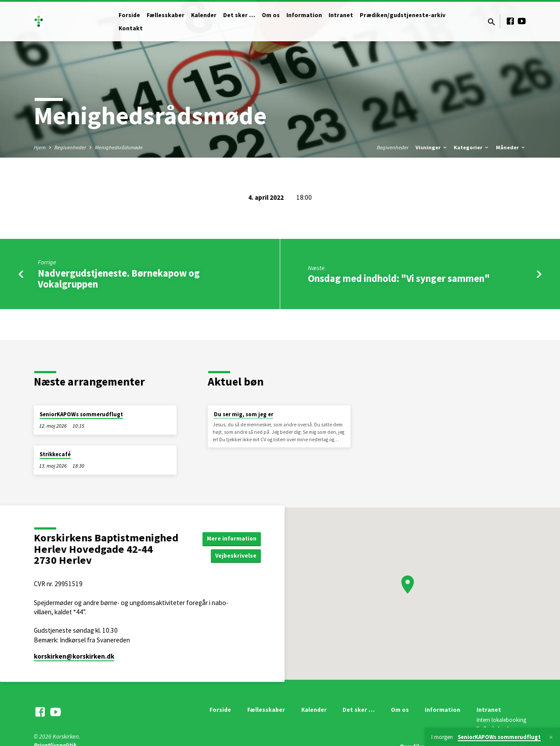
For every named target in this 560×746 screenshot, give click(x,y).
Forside (129, 15)
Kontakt (131, 28)
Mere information (230, 538)
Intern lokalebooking (501, 720)
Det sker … (239, 15)
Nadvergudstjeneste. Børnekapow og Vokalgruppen (119, 279)
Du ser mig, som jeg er (244, 414)
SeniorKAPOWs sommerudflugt (81, 414)
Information (304, 15)
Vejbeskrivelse (235, 556)
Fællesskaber (166, 15)
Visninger (432, 147)
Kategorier (472, 147)
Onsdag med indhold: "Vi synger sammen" (399, 278)
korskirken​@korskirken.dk (74, 656)
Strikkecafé (55, 454)
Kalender (204, 15)
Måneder (511, 147)
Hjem (40, 147)
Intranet (341, 15)
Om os (271, 15)
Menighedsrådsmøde (119, 147)
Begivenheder (70, 147)
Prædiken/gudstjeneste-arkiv (403, 15)
